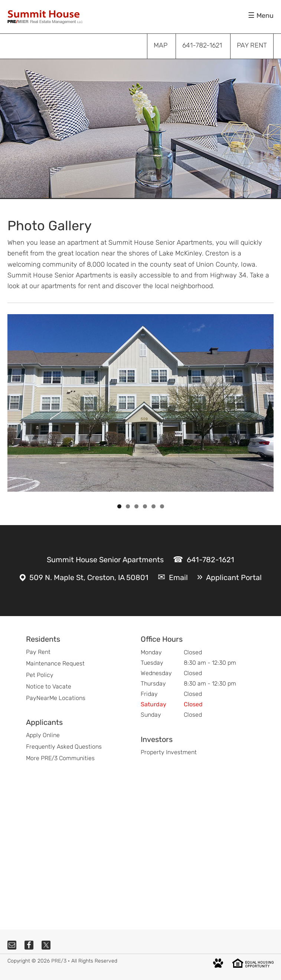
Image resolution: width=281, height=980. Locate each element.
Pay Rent (38, 652)
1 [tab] (119, 506)
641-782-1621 (210, 560)
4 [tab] (145, 506)
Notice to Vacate (49, 686)
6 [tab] (162, 506)
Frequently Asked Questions (64, 747)
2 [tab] (128, 506)
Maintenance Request (55, 663)
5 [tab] (153, 506)
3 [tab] (136, 506)
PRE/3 (59, 961)
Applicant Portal (234, 577)
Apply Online (43, 735)
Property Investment (169, 752)
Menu (265, 16)
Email (178, 577)
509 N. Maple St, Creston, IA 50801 (89, 577)
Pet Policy (40, 675)
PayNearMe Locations (56, 698)
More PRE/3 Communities (60, 758)
